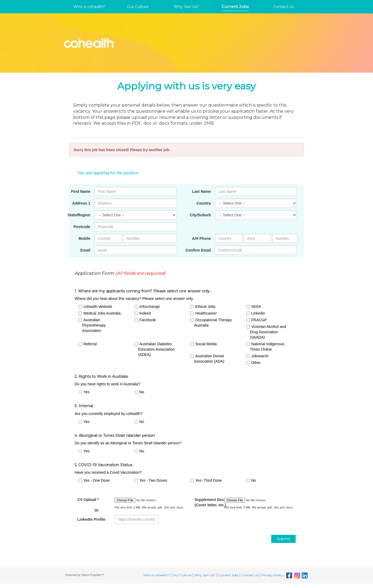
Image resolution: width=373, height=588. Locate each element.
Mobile (84, 238)
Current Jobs (235, 7)
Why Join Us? (186, 7)
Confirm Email (198, 250)
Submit (283, 539)
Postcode (82, 227)
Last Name (201, 191)
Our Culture (138, 7)
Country (204, 203)
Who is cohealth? (89, 7)
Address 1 (81, 203)
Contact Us (284, 7)
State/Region (79, 215)
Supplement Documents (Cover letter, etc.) (205, 502)
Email (85, 250)
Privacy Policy (272, 575)
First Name (81, 191)
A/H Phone (201, 238)
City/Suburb (200, 215)
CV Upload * (88, 505)
